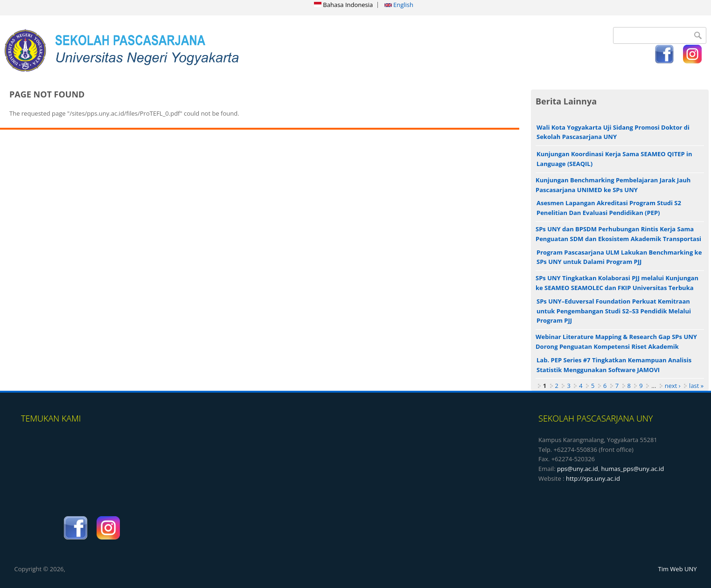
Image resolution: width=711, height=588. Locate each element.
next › (673, 386)
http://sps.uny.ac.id (593, 478)
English (399, 5)
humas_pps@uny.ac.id (632, 469)
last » (696, 386)
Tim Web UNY (678, 569)
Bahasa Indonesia (343, 5)
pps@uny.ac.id (578, 469)
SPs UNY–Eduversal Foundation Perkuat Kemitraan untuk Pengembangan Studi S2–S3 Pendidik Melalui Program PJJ (614, 311)
